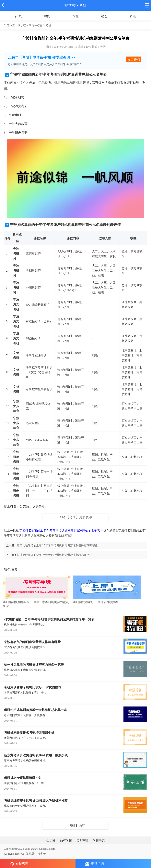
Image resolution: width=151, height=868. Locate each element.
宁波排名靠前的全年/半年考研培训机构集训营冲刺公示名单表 (60, 530)
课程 (75, 16)
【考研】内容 (75, 826)
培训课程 (82, 840)
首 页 (18, 16)
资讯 (133, 16)
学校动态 (99, 840)
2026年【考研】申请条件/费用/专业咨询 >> (41, 58)
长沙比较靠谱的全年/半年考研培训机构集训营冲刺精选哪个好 (54, 555)
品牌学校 (66, 840)
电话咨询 (95, 864)
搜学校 (70, 5)
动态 (104, 16)
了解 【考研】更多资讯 (76, 517)
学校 (47, 16)
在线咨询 (19, 864)
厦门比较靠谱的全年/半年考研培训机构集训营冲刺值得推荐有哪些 (57, 545)
